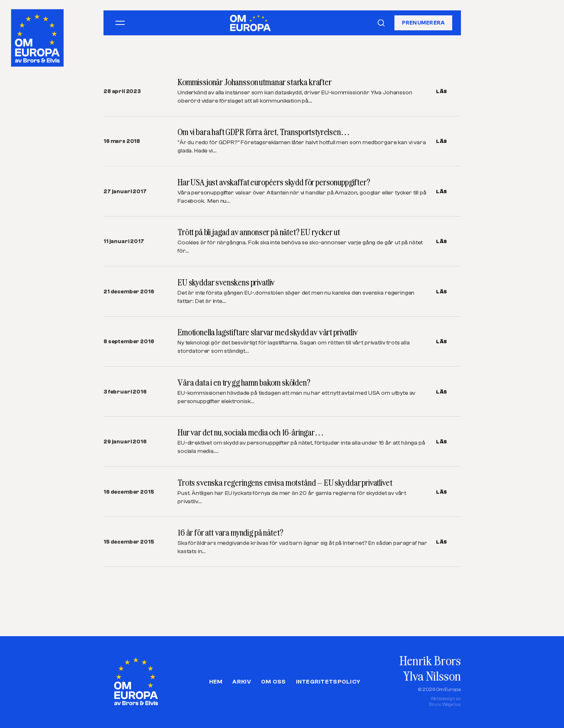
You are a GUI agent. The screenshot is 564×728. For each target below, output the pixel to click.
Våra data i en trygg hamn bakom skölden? (244, 382)
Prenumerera (424, 23)
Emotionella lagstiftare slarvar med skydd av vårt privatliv (268, 332)
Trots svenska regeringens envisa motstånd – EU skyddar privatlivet (285, 483)
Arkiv (241, 682)
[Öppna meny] (120, 23)
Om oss (273, 682)
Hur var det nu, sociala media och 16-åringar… (251, 433)
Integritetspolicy (328, 682)
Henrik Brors (430, 660)
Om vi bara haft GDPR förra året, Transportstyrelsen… (264, 132)
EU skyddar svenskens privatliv (226, 282)
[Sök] (381, 23)
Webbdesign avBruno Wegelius (445, 702)
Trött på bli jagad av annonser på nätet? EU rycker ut (259, 232)
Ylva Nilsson (432, 676)
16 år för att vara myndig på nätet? (230, 533)
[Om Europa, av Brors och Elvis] (38, 36)
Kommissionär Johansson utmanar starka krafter (255, 82)
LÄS (442, 91)
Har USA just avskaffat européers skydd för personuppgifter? (274, 182)
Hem (216, 682)
